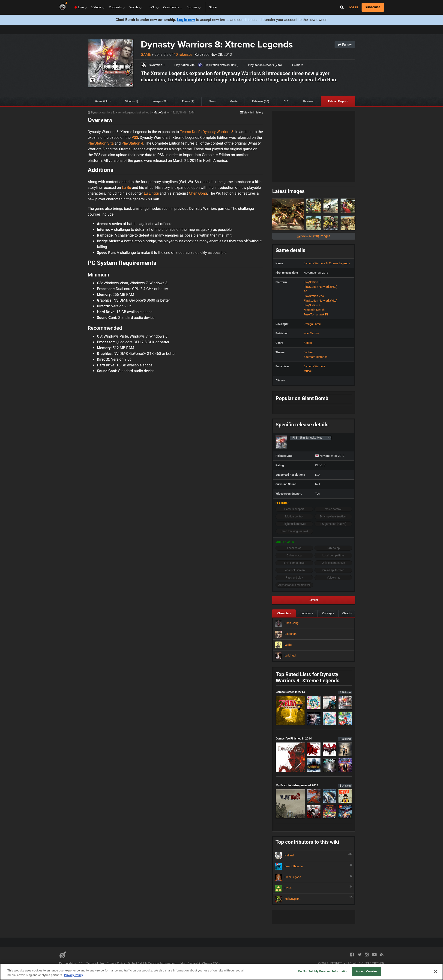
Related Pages (337, 101)
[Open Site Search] (342, 7)
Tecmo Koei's (191, 132)
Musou (308, 371)
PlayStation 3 (156, 65)
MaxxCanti (160, 113)
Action (308, 343)
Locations (307, 613)
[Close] (436, 971)
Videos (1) (132, 101)
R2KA (314, 888)
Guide (234, 101)
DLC (286, 101)
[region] (221, 972)
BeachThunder (314, 867)
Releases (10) (260, 101)
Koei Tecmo (311, 333)
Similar (314, 600)
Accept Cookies (367, 971)
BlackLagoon (314, 877)
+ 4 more (297, 65)
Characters (284, 613)
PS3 (135, 138)
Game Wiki (102, 101)
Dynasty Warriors (314, 366)
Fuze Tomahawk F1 (316, 314)
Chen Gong (198, 193)
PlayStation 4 (132, 143)
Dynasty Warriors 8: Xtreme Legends (217, 44)
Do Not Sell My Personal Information (152, 963)
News (212, 101)
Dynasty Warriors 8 (218, 132)
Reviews (308, 101)
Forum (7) (188, 101)
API (81, 963)
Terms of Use (95, 963)
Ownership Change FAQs (204, 963)
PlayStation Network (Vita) (265, 65)
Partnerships (67, 963)
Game (146, 55)
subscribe (373, 7)
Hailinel (314, 856)
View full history (251, 113)
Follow (345, 45)
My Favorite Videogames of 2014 (314, 785)
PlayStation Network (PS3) (221, 65)
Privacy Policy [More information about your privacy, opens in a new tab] (73, 975)
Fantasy (309, 352)
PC (305, 291)
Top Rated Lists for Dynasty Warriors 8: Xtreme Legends (308, 677)
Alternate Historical (316, 357)
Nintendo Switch (314, 310)
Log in (353, 7)
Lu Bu (126, 188)
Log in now (186, 20)
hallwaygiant (314, 899)
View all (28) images (314, 236)
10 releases (183, 55)
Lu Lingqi (151, 193)
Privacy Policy (116, 963)
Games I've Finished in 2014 (314, 738)
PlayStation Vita (184, 65)
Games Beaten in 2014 (314, 692)
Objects (347, 613)
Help (182, 963)
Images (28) (160, 101)
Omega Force (312, 324)
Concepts (328, 613)
